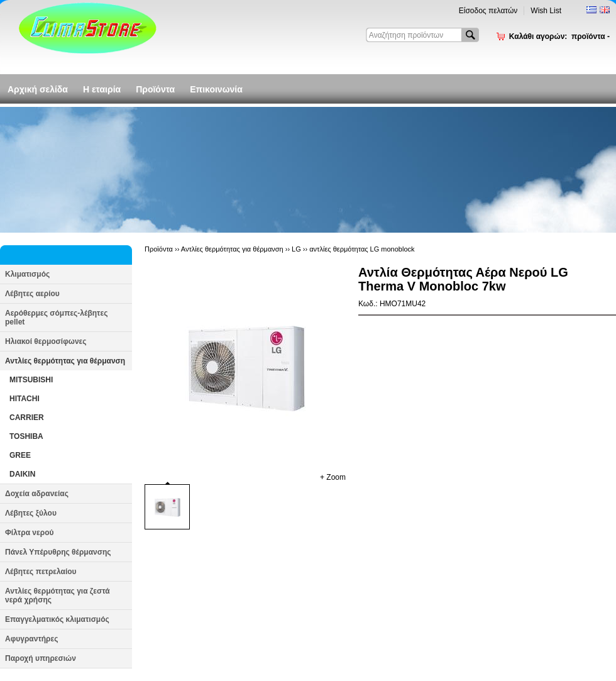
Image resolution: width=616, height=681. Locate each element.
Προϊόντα (155, 89)
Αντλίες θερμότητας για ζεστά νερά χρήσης (58, 595)
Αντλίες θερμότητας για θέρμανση (65, 361)
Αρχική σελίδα (38, 89)
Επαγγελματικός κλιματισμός (57, 619)
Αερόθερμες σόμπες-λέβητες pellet (56, 318)
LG (296, 249)
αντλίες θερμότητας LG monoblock (362, 249)
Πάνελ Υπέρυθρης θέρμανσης (58, 552)
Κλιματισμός (27, 274)
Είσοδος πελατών (488, 11)
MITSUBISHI (31, 380)
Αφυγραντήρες (31, 639)
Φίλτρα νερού (29, 533)
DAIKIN (22, 474)
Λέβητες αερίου (32, 294)
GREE (20, 455)
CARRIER (27, 418)
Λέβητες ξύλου (31, 513)
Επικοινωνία (216, 89)
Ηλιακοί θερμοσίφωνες (46, 341)
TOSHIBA (26, 436)
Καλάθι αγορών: (559, 36)
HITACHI (25, 399)
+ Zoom (333, 477)
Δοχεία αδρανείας (37, 494)
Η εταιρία (102, 89)
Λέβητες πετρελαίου (41, 572)
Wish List (546, 11)
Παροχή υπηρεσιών (41, 658)
